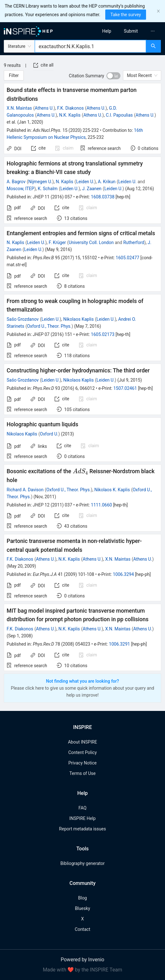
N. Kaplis (64, 182)
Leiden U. (85, 182)
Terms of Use (83, 773)
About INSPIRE (82, 742)
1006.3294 (123, 574)
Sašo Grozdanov (23, 319)
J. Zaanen (92, 189)
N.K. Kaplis (70, 115)
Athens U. (44, 108)
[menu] (126, 31)
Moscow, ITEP (20, 189)
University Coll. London (91, 242)
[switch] (113, 76)
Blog (82, 898)
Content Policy (82, 752)
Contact (83, 929)
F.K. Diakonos (70, 108)
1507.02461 (125, 388)
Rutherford (134, 242)
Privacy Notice (82, 763)
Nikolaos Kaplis (78, 319)
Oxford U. (49, 434)
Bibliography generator (82, 863)
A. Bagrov (16, 182)
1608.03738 (103, 197)
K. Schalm (48, 189)
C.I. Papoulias (119, 115)
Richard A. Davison (25, 490)
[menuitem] (107, 31)
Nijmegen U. (40, 182)
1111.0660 (102, 505)
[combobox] (90, 46)
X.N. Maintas (19, 108)
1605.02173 (103, 334)
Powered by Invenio (82, 960)
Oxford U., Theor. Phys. (49, 326)
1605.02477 (128, 258)
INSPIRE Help (82, 818)
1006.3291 (120, 644)
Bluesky (82, 908)
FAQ (82, 808)
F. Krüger (57, 242)
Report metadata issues (82, 829)
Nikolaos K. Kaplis (112, 490)
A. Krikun (107, 182)
